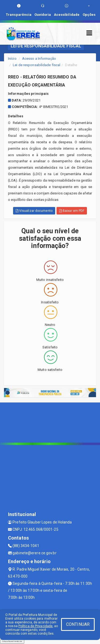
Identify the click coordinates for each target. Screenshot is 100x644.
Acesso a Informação (39, 59)
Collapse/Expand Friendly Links (12, 641)
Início (12, 59)
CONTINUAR (78, 624)
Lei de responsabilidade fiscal (37, 65)
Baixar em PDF (72, 211)
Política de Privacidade (35, 626)
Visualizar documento (34, 211)
